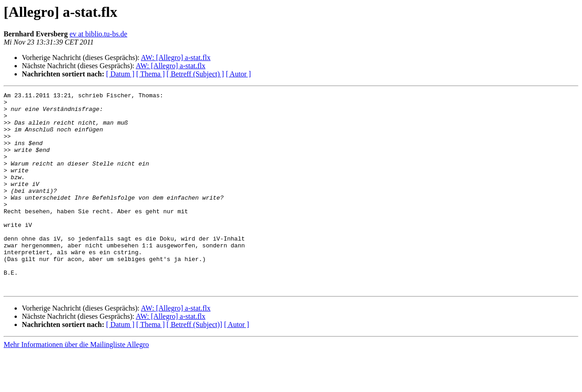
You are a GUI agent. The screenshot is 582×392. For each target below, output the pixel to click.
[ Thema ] (151, 74)
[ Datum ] (120, 74)
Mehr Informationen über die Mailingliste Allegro (76, 384)
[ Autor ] (238, 74)
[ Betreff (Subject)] (194, 364)
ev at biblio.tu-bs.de (98, 34)
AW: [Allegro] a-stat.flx (176, 58)
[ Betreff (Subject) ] (195, 74)
